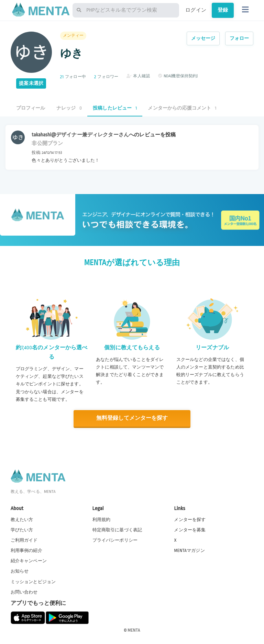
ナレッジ (69, 108)
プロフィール (31, 108)
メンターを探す (190, 519)
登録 (223, 10)
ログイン (196, 10)
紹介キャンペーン (29, 561)
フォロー (239, 38)
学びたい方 (22, 530)
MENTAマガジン (189, 550)
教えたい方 (22, 519)
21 (62, 77)
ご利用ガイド (24, 540)
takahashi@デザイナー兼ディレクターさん (80, 135)
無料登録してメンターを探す (132, 418)
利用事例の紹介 (26, 550)
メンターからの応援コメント (182, 108)
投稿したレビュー (115, 108)
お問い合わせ (24, 592)
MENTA (134, 630)
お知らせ (20, 571)
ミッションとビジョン (33, 581)
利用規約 (102, 519)
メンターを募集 (190, 530)
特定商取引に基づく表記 (117, 530)
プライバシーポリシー (115, 540)
